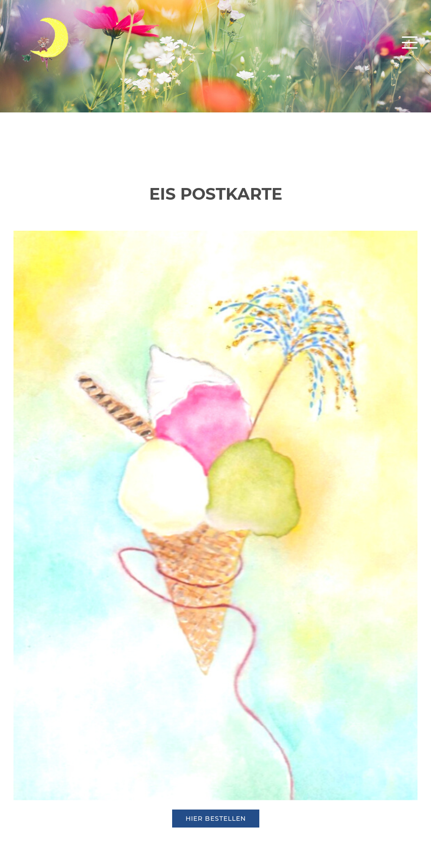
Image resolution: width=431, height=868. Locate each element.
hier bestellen (216, 819)
